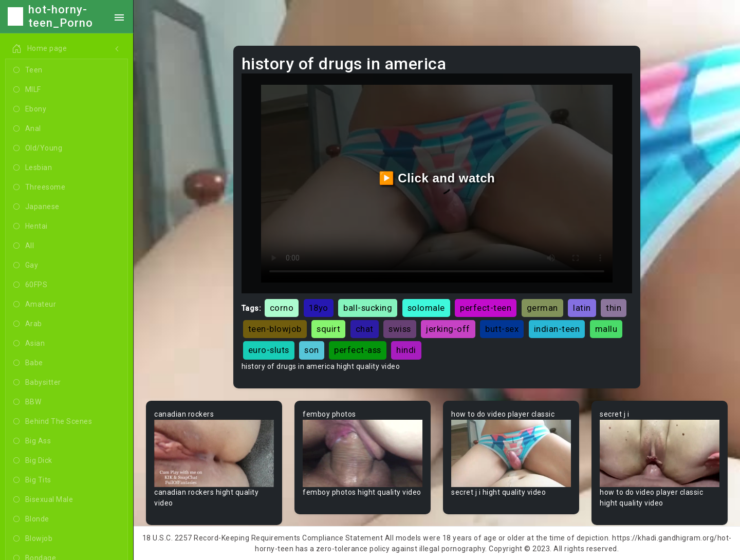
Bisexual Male (43, 500)
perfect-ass (358, 350)
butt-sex (502, 329)
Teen (28, 70)
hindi (406, 350)
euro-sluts (269, 350)
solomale (426, 308)
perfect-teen (486, 308)
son (312, 350)
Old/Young (38, 148)
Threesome (39, 188)
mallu (606, 329)
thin (614, 308)
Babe (28, 363)
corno (282, 308)
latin (582, 308)
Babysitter (37, 383)
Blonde (31, 519)
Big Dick (33, 461)
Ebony (30, 109)
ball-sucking (368, 308)
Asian (29, 344)
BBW (27, 402)
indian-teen (557, 329)
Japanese (36, 207)
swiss (400, 329)
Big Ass (32, 441)
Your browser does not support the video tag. (214, 453)
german (542, 308)
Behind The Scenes (53, 422)
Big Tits (32, 480)
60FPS (30, 285)
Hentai (31, 227)
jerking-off (448, 329)
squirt (328, 329)
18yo (319, 308)
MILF (27, 90)
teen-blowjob (275, 329)
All (24, 246)
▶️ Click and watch (437, 178)
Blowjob (33, 539)
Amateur (35, 305)
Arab (28, 324)
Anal (27, 129)
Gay (26, 266)
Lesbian (33, 168)
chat (365, 329)
